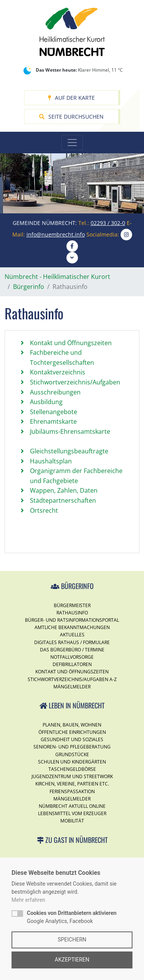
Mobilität (72, 821)
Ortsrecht (44, 510)
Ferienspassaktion (72, 791)
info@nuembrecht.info (56, 234)
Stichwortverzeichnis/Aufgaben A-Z (72, 679)
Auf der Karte (71, 98)
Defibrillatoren (72, 664)
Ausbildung (46, 402)
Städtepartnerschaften (63, 500)
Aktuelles (72, 635)
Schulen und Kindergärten (72, 762)
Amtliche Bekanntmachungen (72, 627)
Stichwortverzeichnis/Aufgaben (75, 382)
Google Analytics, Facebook (72, 917)
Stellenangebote (54, 412)
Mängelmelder (72, 687)
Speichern (72, 940)
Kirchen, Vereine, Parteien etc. (72, 784)
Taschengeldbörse (72, 769)
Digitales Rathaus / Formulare (72, 642)
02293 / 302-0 (108, 223)
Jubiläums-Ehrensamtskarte (70, 431)
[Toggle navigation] (72, 143)
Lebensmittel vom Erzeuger (72, 813)
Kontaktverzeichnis (58, 372)
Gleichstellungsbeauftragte (69, 451)
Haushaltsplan (51, 461)
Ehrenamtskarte (53, 421)
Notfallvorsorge (72, 657)
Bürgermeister (72, 605)
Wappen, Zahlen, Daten (64, 490)
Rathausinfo (72, 613)
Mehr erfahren (28, 900)
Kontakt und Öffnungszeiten (71, 343)
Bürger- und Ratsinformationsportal (72, 620)
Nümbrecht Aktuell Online (72, 806)
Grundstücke (72, 754)
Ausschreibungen (55, 392)
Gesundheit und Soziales (72, 739)
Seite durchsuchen (71, 117)
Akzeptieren (72, 960)
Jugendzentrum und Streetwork (72, 776)
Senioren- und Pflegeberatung (72, 747)
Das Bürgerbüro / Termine (72, 650)
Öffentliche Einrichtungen (72, 732)
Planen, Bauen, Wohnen (72, 725)
